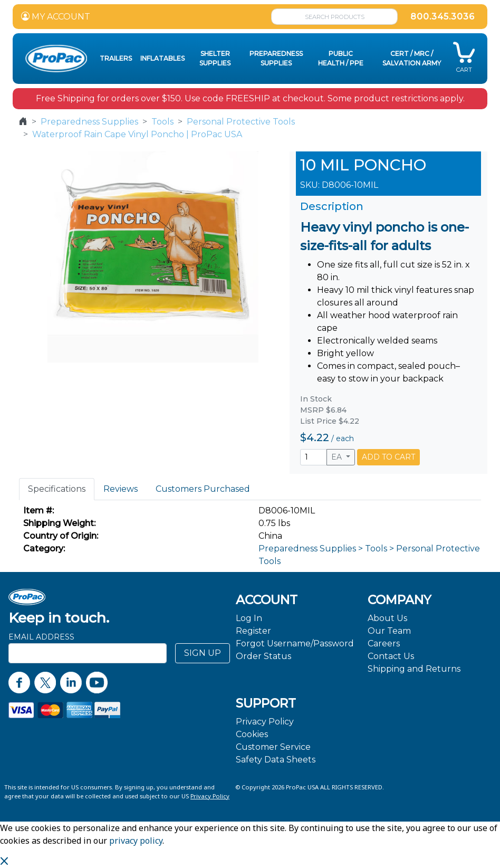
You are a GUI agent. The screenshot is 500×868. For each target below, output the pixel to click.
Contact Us (391, 656)
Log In (249, 618)
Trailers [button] (116, 58)
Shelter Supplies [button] (215, 58)
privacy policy (136, 841)
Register (253, 631)
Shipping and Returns (414, 669)
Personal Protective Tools (241, 122)
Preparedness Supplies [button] (276, 58)
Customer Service (273, 747)
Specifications (57, 489)
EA (338, 457)
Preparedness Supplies (89, 122)
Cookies (252, 734)
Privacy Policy (265, 722)
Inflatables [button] (162, 58)
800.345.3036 (443, 17)
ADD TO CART (388, 457)
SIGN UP (203, 653)
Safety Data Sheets (276, 760)
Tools (162, 122)
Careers (384, 643)
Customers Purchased (203, 489)
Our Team (389, 631)
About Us (387, 618)
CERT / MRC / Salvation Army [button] (412, 58)
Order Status (263, 656)
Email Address (41, 637)
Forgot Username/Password (295, 643)
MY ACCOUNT (56, 17)
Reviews (121, 489)
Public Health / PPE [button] (341, 58)
